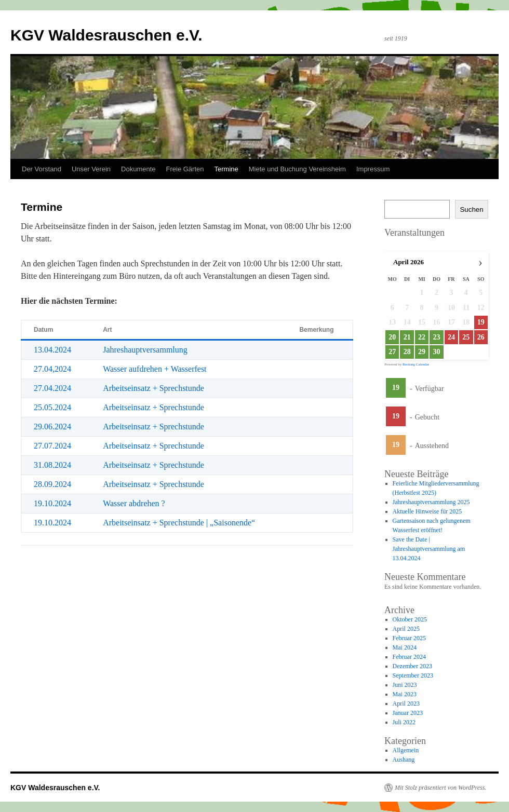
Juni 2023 (405, 685)
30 (436, 352)
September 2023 (413, 675)
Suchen (471, 209)
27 (392, 352)
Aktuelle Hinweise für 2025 (427, 511)
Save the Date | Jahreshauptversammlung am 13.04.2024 (429, 549)
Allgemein (406, 750)
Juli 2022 (404, 722)
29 (422, 352)
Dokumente (138, 169)
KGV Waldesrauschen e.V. (106, 35)
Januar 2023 (408, 713)
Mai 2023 (405, 694)
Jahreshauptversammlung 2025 (431, 502)
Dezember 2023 (412, 666)
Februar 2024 (409, 657)
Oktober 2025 (410, 619)
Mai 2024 (405, 647)
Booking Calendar (416, 364)
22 (422, 337)
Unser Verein (91, 169)
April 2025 (406, 629)
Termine (226, 169)
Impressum (373, 169)
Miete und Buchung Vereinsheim (297, 169)
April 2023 (406, 703)
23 (436, 337)
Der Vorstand (42, 169)
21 (407, 337)
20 (392, 337)
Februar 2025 (409, 638)
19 (396, 388)
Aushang (404, 760)
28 (407, 352)
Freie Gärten (185, 169)
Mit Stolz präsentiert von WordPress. (440, 788)
